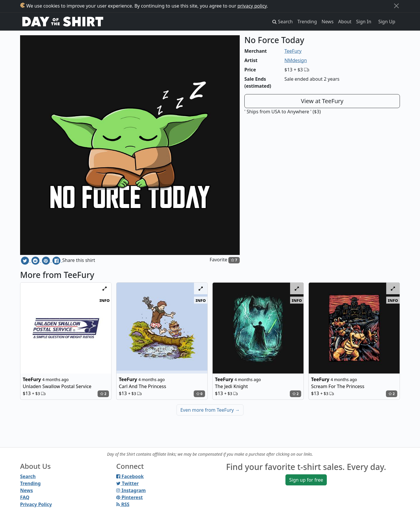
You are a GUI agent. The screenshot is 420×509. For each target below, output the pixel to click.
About (345, 22)
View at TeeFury (322, 101)
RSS (123, 504)
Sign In (364, 22)
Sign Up (387, 22)
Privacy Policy (36, 504)
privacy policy (252, 6)
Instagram (131, 490)
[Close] (396, 6)
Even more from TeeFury (210, 410)
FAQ (25, 497)
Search (28, 476)
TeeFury (293, 51)
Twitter (127, 483)
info (105, 300)
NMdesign (296, 60)
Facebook (130, 476)
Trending (307, 22)
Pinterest (129, 497)
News (328, 22)
